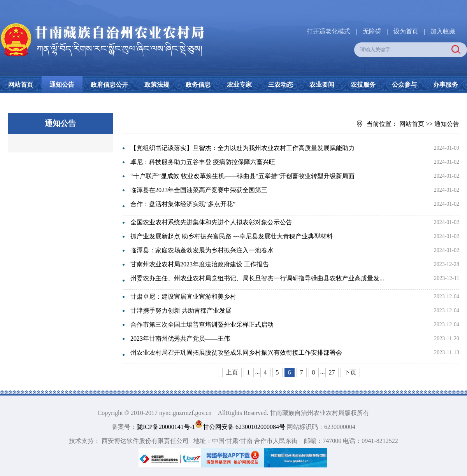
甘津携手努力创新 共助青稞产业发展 (181, 311)
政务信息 (198, 85)
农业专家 (239, 85)
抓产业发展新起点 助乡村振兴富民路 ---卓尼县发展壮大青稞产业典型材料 (232, 236)
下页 (350, 372)
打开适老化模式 (328, 31)
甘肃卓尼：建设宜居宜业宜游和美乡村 (183, 297)
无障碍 (372, 31)
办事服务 (446, 85)
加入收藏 (443, 31)
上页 (232, 372)
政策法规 (157, 85)
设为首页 (406, 31)
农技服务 (363, 85)
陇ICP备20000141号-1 (166, 427)
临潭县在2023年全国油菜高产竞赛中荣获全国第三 (199, 190)
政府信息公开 (109, 85)
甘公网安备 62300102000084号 (241, 427)
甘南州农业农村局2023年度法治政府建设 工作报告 (200, 264)
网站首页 (21, 85)
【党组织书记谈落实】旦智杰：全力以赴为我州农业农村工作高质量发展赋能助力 (242, 148)
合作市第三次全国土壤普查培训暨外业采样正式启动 (202, 325)
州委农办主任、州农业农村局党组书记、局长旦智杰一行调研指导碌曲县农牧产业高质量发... (257, 278)
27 (332, 372)
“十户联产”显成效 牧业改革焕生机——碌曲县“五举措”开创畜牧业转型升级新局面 (242, 176)
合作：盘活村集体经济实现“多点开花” (183, 204)
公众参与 (404, 85)
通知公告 (62, 85)
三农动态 (281, 85)
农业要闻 (322, 85)
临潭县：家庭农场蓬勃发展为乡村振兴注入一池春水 (202, 250)
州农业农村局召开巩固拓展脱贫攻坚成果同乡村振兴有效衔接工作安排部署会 (236, 353)
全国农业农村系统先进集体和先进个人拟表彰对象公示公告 (211, 222)
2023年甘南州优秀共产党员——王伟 (180, 339)
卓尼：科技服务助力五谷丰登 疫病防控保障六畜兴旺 (203, 162)
